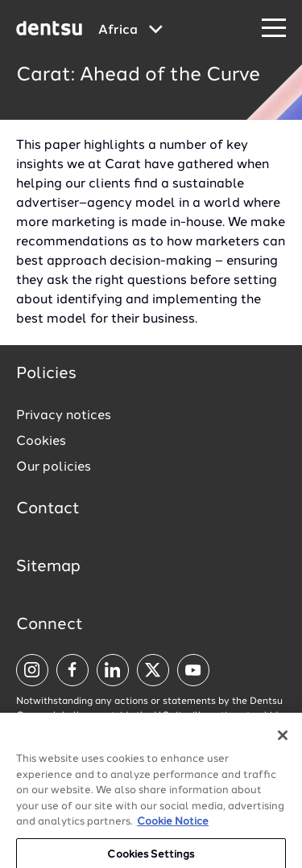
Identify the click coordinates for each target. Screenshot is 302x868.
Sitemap (48, 567)
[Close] (283, 743)
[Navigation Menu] (274, 29)
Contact (48, 509)
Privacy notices (64, 416)
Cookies (41, 442)
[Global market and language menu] (130, 31)
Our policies (54, 467)
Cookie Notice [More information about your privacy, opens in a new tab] (173, 830)
